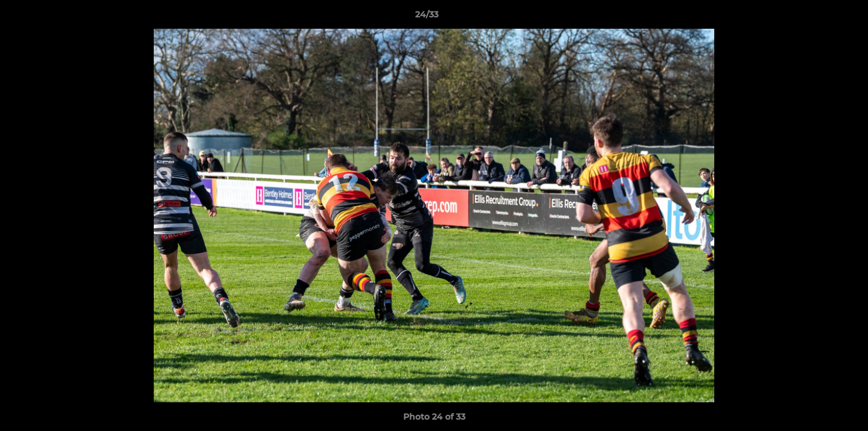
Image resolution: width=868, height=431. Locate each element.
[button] (818, 17)
